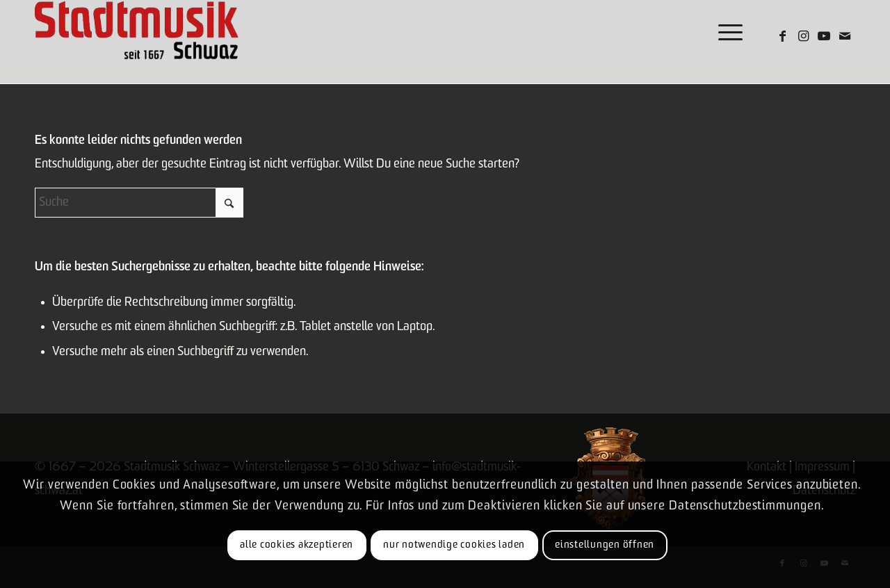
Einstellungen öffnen (605, 545)
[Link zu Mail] (845, 36)
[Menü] (726, 31)
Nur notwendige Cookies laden (454, 545)
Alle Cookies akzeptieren (297, 545)
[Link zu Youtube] (824, 36)
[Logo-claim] (137, 31)
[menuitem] (726, 31)
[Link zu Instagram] (803, 36)
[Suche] (139, 203)
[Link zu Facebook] (782, 36)
